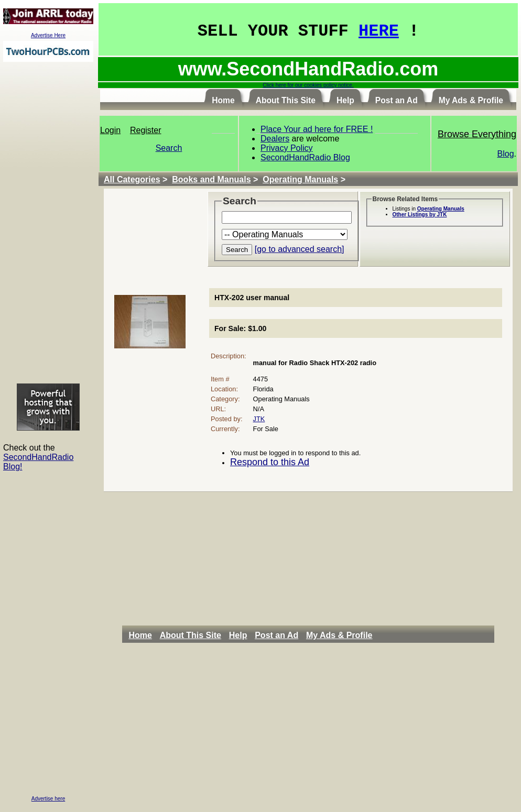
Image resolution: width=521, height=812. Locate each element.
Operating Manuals (300, 179)
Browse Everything (477, 134)
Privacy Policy (287, 148)
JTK (259, 419)
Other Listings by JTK (420, 215)
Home (140, 635)
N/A (259, 409)
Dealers (275, 139)
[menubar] (253, 635)
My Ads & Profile (339, 635)
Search (169, 148)
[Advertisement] (48, 222)
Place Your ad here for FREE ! (317, 129)
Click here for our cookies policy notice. (308, 85)
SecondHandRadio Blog (305, 157)
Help (238, 635)
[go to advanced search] (300, 249)
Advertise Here (48, 35)
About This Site (191, 635)
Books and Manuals (211, 179)
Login (110, 130)
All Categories (132, 179)
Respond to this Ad (270, 462)
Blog (506, 154)
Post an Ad (276, 635)
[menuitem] (143, 635)
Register (146, 130)
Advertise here (48, 799)
